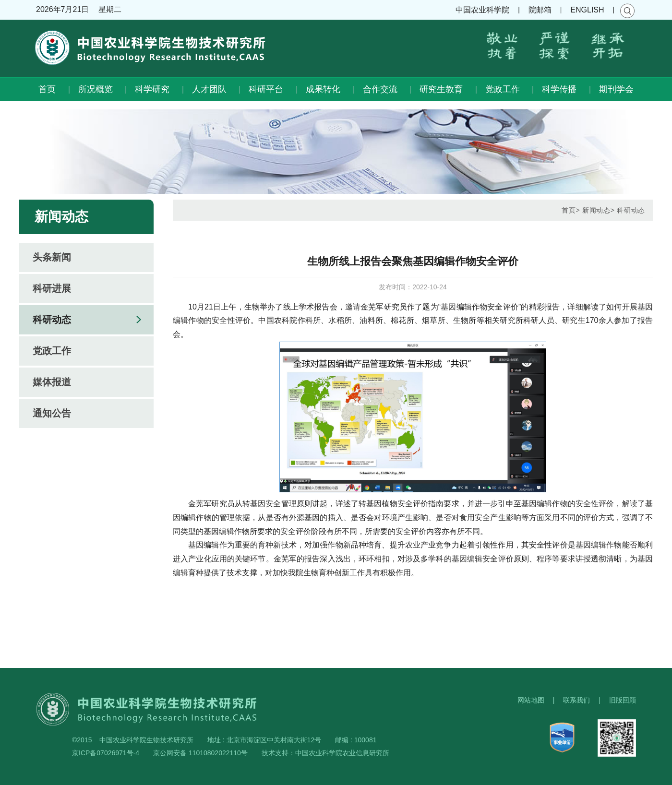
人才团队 (209, 89)
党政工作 (503, 89)
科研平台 (266, 89)
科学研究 (152, 89)
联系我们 (576, 700)
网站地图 (531, 700)
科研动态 (52, 320)
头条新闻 (52, 257)
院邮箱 (540, 10)
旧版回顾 (623, 700)
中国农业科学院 (482, 10)
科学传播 (559, 89)
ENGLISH (587, 10)
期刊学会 (616, 89)
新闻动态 (596, 210)
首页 (47, 89)
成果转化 (323, 89)
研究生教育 (441, 89)
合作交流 (380, 89)
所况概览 (96, 89)
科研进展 (52, 288)
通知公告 (52, 413)
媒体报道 (52, 382)
